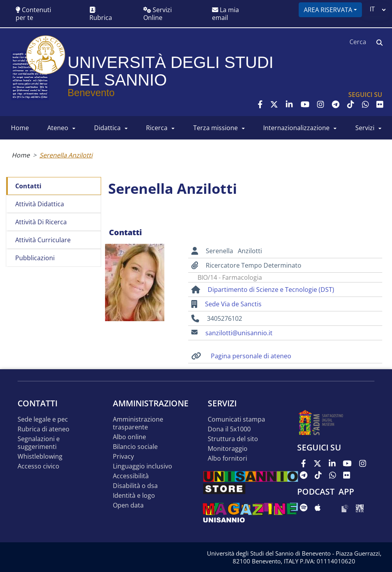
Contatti (28, 186)
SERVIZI (365, 128)
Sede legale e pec (43, 419)
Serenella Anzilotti (66, 155)
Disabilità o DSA (135, 486)
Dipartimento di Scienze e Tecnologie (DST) (271, 290)
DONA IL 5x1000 (229, 429)
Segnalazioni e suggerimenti (39, 443)
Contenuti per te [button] (33, 14)
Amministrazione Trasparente (138, 423)
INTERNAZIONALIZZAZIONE (296, 128)
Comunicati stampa (236, 419)
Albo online (129, 437)
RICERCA (157, 128)
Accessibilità (131, 476)
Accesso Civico (38, 466)
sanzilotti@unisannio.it (239, 333)
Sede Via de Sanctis (233, 304)
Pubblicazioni (35, 258)
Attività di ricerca (41, 222)
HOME (20, 128)
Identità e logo (134, 496)
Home (21, 155)
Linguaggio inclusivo (143, 466)
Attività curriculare (43, 240)
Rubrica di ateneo (44, 429)
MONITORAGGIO (228, 449)
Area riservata (328, 10)
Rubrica (101, 14)
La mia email (225, 14)
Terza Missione (216, 128)
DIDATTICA (107, 128)
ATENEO (58, 128)
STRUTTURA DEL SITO (233, 439)
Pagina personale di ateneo (251, 356)
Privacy (123, 457)
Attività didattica (40, 204)
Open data (128, 505)
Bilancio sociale (135, 447)
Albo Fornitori (227, 458)
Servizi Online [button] (158, 14)
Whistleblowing (40, 457)
